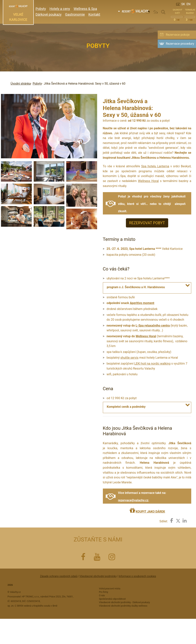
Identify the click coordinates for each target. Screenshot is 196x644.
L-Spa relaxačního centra (153, 326)
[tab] (147, 287)
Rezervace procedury (180, 44)
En (188, 4)
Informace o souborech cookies (137, 576)
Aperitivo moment (142, 303)
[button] (188, 285)
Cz (178, 4)
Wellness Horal (148, 181)
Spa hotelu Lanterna (155, 166)
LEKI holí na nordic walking (152, 364)
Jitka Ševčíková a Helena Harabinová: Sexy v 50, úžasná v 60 (85, 84)
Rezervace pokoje (178, 35)
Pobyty (37, 84)
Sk (183, 4)
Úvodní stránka (21, 84)
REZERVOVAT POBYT (147, 223)
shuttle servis (129, 358)
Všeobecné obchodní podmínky (98, 576)
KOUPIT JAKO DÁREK (150, 512)
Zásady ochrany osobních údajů (59, 576)
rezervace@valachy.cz (133, 500)
